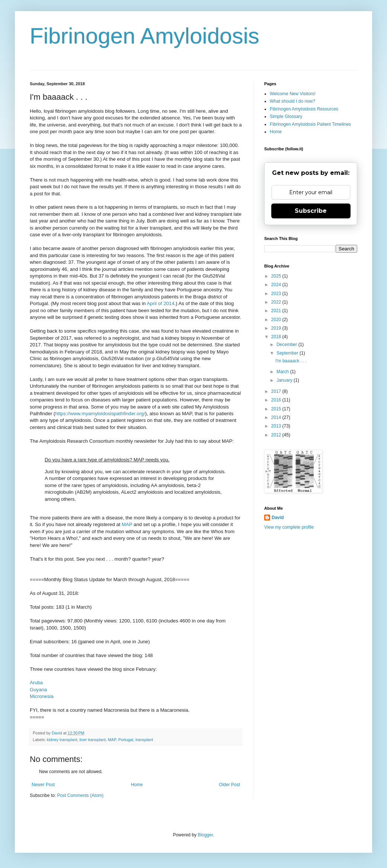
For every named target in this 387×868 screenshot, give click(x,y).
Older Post (229, 785)
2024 (277, 285)
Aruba (36, 683)
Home (137, 785)
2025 (277, 276)
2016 (277, 400)
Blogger (205, 835)
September (288, 353)
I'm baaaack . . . (291, 361)
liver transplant (92, 740)
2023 (277, 294)
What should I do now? (292, 101)
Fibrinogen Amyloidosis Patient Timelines (310, 124)
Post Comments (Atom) (80, 795)
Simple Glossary (286, 116)
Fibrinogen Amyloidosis (145, 36)
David (278, 518)
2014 (277, 417)
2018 (277, 337)
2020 (277, 320)
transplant (144, 740)
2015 (277, 409)
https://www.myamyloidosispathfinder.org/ (100, 414)
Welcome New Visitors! (293, 94)
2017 (277, 391)
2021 (277, 311)
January (285, 380)
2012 (277, 435)
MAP (127, 524)
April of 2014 (160, 303)
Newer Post (43, 785)
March (283, 372)
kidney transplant (62, 740)
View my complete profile (289, 527)
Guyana (38, 690)
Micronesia (42, 696)
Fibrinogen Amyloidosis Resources (304, 109)
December (287, 345)
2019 (277, 328)
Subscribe (311, 211)
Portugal (126, 740)
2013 (277, 426)
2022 (277, 302)
